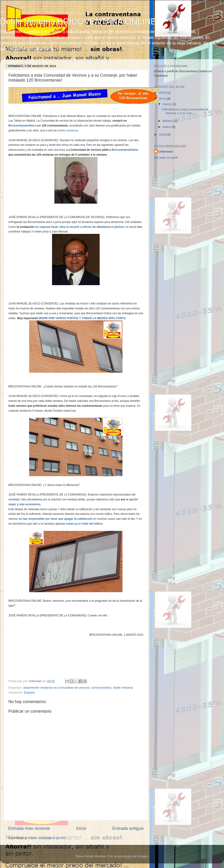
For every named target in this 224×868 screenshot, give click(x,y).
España (29, 692)
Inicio (81, 828)
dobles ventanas (68, 130)
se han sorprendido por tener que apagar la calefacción (56, 519)
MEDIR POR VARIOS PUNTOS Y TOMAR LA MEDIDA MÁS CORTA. (82, 318)
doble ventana (123, 688)
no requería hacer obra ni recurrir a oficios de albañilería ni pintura (80, 227)
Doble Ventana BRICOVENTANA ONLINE (78, 22)
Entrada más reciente (29, 828)
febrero (168, 121)
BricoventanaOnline (125, 150)
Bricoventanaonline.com (25, 126)
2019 (163, 93)
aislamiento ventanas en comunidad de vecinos (56, 688)
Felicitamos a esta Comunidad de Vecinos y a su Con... (185, 111)
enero (167, 127)
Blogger (143, 856)
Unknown (166, 152)
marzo (167, 104)
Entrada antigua (128, 828)
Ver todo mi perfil (166, 158)
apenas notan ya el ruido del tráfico (79, 524)
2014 (163, 99)
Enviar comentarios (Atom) (47, 838)
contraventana (101, 688)
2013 (163, 135)
